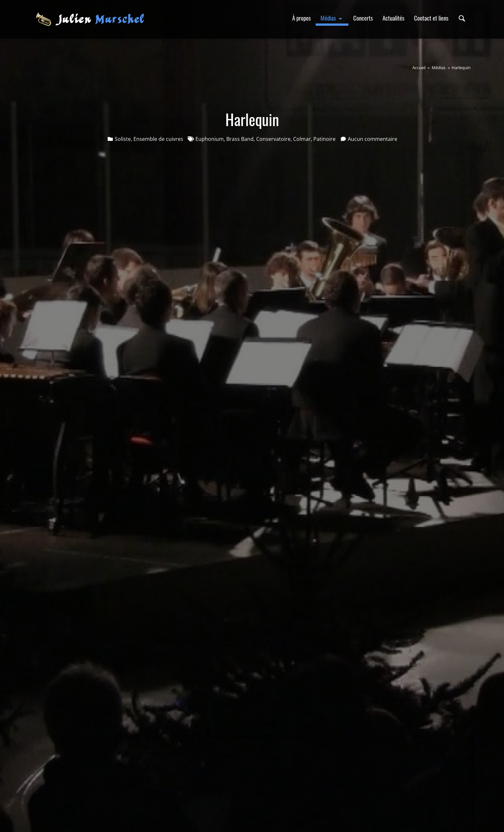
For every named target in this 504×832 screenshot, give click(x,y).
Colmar (302, 139)
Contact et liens (431, 18)
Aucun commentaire (373, 139)
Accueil (419, 68)
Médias (332, 18)
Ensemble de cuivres (158, 139)
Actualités (393, 18)
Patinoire (324, 139)
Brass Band (240, 139)
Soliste (123, 139)
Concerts (363, 18)
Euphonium (210, 139)
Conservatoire (273, 139)
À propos (301, 18)
